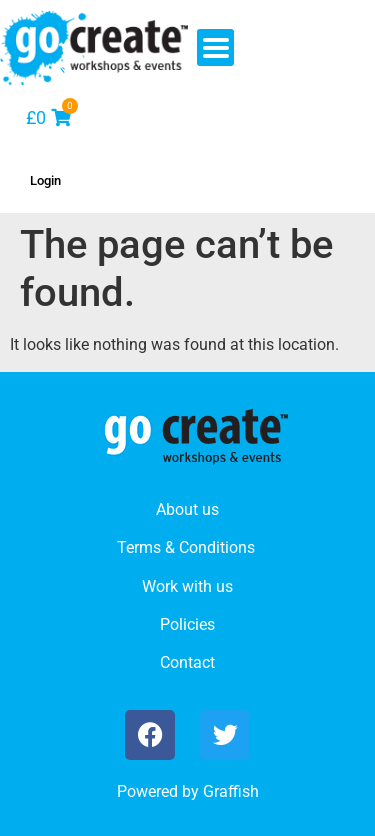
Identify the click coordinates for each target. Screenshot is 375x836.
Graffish (231, 791)
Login (45, 180)
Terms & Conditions (186, 547)
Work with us (187, 586)
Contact (187, 662)
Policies (187, 624)
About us (187, 509)
